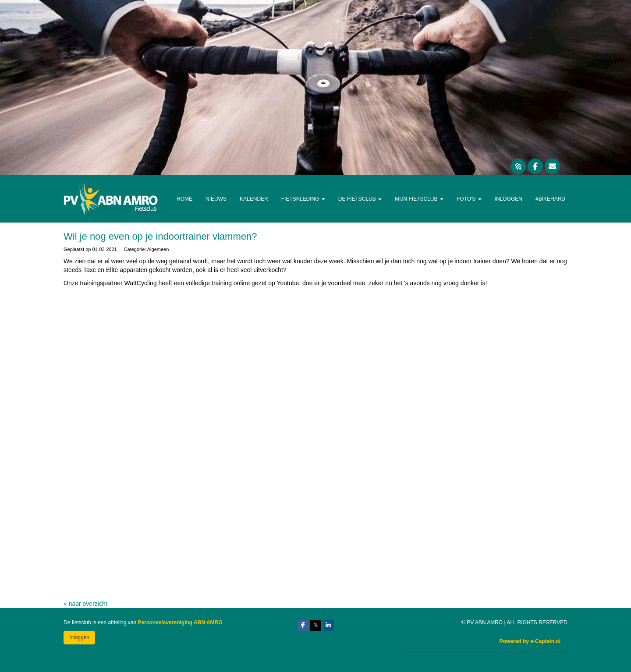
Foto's (469, 199)
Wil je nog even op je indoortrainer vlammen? (160, 236)
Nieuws (216, 199)
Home (184, 199)
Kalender (254, 199)
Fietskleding (303, 199)
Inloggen (509, 199)
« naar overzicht (85, 604)
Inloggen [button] (79, 637)
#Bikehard (550, 199)
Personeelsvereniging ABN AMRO (180, 622)
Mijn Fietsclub (419, 199)
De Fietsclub (360, 199)
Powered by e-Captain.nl (530, 641)
